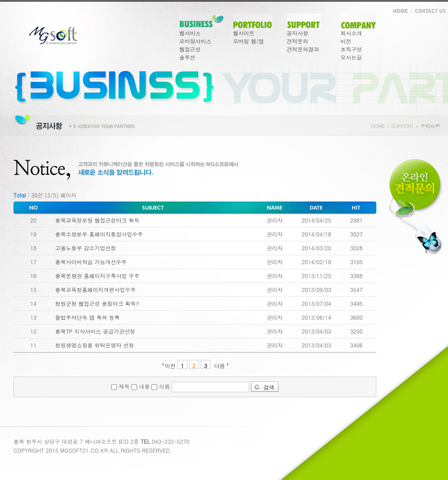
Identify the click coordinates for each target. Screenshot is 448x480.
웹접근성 (190, 49)
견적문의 (297, 41)
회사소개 (351, 33)
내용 (140, 386)
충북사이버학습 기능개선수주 (91, 262)
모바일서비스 (195, 41)
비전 (346, 41)
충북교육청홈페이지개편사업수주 (95, 289)
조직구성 (351, 49)
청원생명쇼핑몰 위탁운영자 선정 (95, 345)
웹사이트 (244, 33)
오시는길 (351, 57)
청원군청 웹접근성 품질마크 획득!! (97, 303)
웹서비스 (190, 33)
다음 (220, 365)
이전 (170, 365)
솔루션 (187, 57)
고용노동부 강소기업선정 (86, 248)
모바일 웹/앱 (248, 41)
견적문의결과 (303, 49)
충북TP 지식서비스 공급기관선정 (95, 331)
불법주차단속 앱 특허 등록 (87, 317)
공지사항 (297, 33)
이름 (161, 386)
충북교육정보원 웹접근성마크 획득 (97, 220)
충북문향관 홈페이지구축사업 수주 (97, 276)
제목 (120, 386)
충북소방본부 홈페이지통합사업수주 (99, 234)
